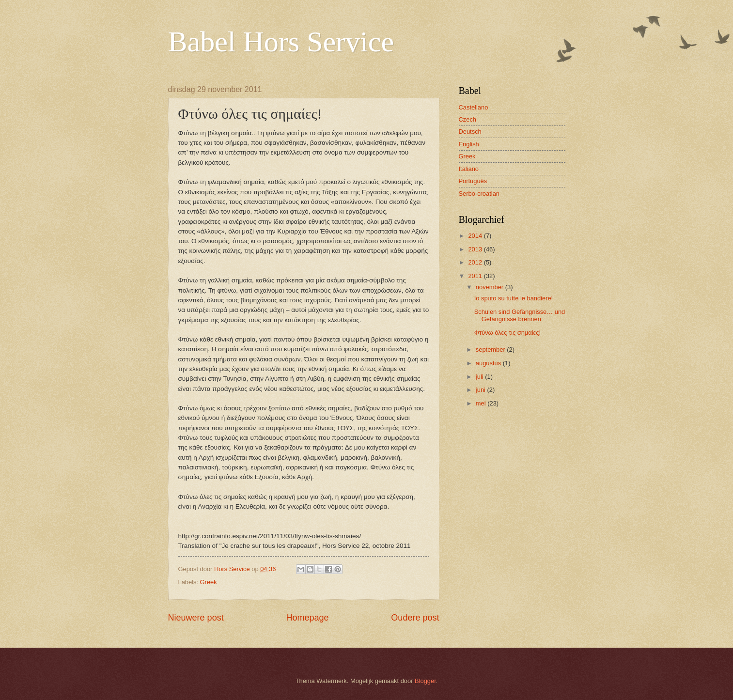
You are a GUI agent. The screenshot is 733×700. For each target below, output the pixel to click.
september (491, 350)
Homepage (307, 618)
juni (482, 390)
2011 (476, 276)
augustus (489, 363)
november (491, 287)
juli (480, 377)
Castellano (474, 107)
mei (482, 403)
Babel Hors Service (281, 42)
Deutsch (470, 132)
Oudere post (415, 618)
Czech (468, 119)
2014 (476, 236)
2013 (476, 249)
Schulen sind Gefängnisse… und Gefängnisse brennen (520, 315)
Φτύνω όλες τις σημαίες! (507, 333)
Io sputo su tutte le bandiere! (514, 298)
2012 (476, 262)
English (469, 144)
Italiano (469, 169)
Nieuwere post (196, 618)
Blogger (425, 681)
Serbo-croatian (479, 194)
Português (473, 181)
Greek (209, 582)
